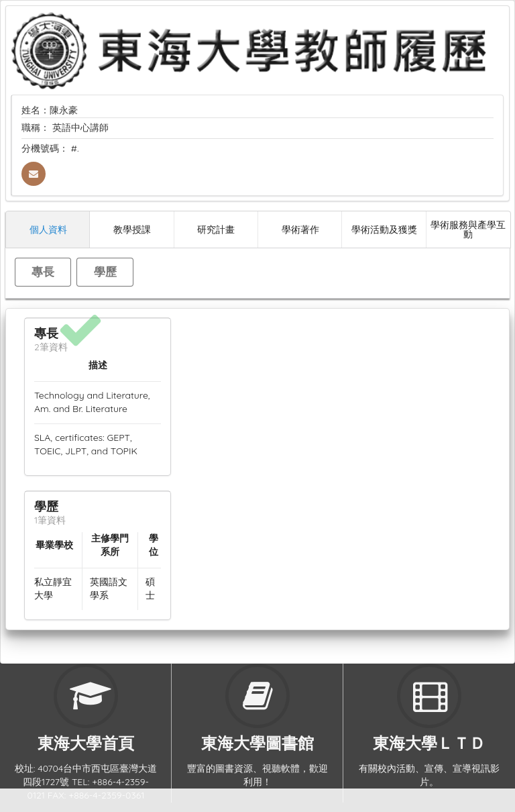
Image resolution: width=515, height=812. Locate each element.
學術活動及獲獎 (384, 229)
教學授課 (132, 229)
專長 (43, 271)
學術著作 (300, 229)
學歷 (105, 271)
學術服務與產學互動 (468, 229)
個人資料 (48, 229)
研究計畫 (216, 229)
